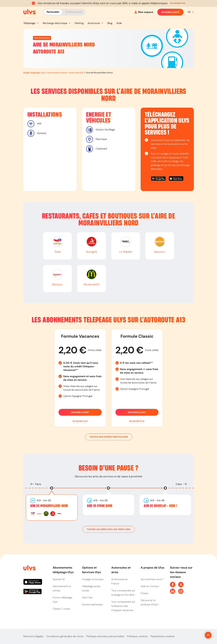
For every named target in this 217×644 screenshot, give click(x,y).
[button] (178, 3)
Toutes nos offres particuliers (109, 437)
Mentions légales (33, 636)
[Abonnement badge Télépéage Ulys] (29, 12)
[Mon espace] (144, 12)
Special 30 (59, 579)
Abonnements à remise (62, 588)
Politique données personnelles (105, 636)
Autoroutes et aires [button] (121, 570)
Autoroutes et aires (57, 73)
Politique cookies (137, 636)
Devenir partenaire (92, 604)
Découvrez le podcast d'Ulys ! (150, 602)
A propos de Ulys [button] (152, 568)
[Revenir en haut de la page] (197, 635)
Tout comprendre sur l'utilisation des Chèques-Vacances (123, 606)
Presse (144, 593)
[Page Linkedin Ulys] (173, 591)
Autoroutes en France (119, 581)
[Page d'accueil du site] (29, 568)
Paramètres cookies (163, 636)
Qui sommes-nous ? (152, 579)
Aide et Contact (150, 586)
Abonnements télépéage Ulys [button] (63, 570)
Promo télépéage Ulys (62, 600)
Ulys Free (87, 598)
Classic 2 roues (61, 609)
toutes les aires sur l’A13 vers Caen (109, 529)
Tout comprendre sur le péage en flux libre (123, 593)
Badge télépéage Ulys (34, 73)
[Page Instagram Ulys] (181, 591)
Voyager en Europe (93, 579)
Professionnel (74, 12)
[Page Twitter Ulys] (181, 585)
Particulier (53, 12)
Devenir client (170, 12)
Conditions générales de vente (65, 636)
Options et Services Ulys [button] (91, 570)
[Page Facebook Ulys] (173, 585)
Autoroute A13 (76, 73)
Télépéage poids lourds (91, 588)
